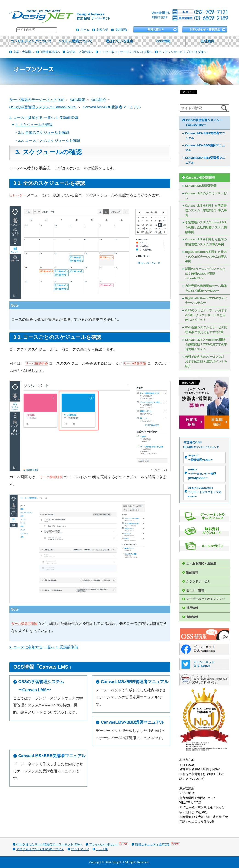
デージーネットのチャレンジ (206, 599)
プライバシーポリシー (109, 844)
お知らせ (102, 29)
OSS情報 (163, 41)
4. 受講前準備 (67, 118)
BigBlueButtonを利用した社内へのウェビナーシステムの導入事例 (206, 257)
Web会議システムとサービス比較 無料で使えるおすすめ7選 (206, 330)
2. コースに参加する (26, 118)
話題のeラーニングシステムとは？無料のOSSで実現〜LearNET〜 (205, 274)
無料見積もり (156, 30)
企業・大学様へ (24, 52)
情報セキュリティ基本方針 (157, 844)
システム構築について (75, 41)
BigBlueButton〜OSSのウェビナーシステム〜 (206, 301)
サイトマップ (80, 849)
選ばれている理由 (119, 41)
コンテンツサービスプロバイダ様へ (183, 52)
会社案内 (208, 41)
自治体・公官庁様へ (80, 52)
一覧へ (49, 118)
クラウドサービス (198, 581)
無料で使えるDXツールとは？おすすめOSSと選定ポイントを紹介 (206, 361)
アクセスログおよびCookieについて (40, 849)
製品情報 (192, 572)
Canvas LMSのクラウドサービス (206, 196)
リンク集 (102, 849)
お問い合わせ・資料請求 (205, 30)
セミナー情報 (195, 590)
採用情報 (121, 29)
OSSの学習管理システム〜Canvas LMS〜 (41, 686)
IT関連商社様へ (50, 52)
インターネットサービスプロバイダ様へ (126, 52)
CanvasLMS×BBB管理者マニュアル (135, 682)
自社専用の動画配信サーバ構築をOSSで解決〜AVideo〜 (206, 288)
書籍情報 (192, 617)
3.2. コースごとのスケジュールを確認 (49, 141)
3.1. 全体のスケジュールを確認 (44, 133)
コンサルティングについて (31, 41)
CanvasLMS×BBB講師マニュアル (133, 722)
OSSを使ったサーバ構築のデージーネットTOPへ (49, 844)
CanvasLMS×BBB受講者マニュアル (52, 756)
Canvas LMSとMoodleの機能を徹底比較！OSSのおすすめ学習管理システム (206, 344)
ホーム (85, 29)
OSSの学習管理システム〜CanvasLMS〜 (204, 123)
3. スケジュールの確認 (34, 125)
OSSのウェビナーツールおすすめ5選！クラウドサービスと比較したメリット (206, 315)
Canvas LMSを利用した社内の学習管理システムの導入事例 (206, 242)
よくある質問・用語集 (201, 563)
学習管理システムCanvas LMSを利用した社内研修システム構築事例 (206, 227)
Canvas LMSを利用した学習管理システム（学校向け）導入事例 (206, 210)
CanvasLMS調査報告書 (201, 186)
